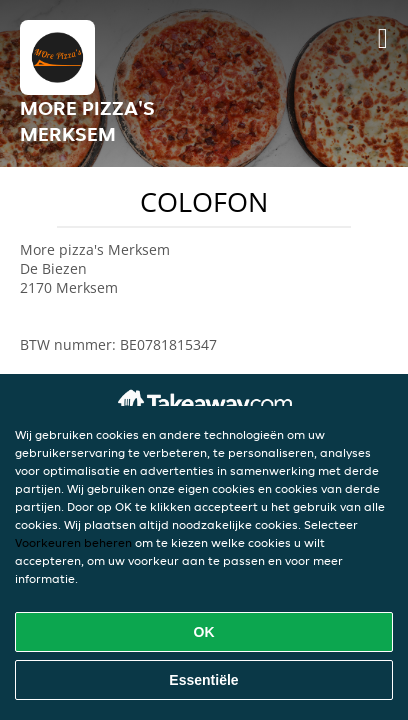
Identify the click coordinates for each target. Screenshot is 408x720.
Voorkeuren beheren (73, 542)
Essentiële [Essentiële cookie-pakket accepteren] (203, 680)
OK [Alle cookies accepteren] (204, 632)
